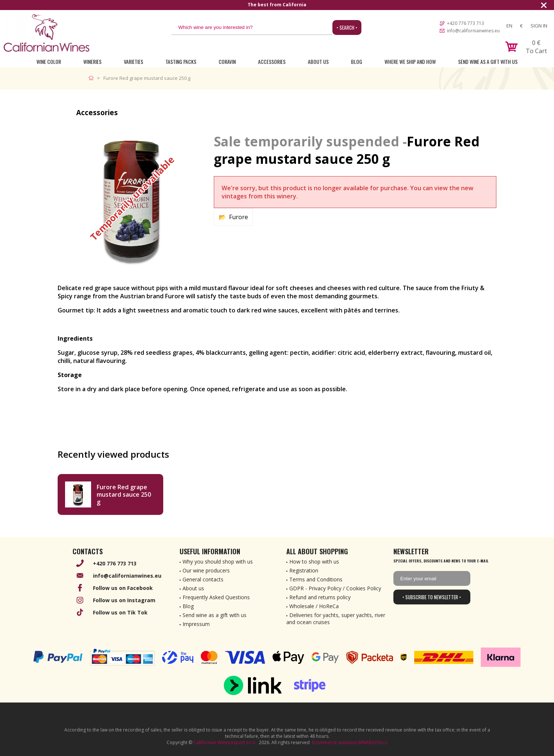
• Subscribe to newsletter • (432, 597)
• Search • (347, 27)
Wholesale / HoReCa (314, 606)
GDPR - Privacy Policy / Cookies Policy (335, 588)
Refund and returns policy (320, 597)
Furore (239, 217)
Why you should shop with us (218, 562)
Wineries (92, 61)
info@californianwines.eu (473, 31)
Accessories (272, 61)
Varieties (133, 61)
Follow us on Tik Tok (120, 612)
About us (193, 588)
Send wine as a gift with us (488, 61)
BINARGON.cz (373, 742)
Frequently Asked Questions (216, 597)
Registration (304, 570)
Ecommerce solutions (335, 742)
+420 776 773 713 (466, 23)
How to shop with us (314, 562)
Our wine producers (206, 570)
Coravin (227, 61)
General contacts (203, 579)
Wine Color (49, 61)
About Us (318, 61)
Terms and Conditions (316, 579)
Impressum (196, 624)
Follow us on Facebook (123, 588)
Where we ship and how (410, 61)
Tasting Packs (181, 61)
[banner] (46, 33)
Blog (357, 61)
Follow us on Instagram (124, 600)
